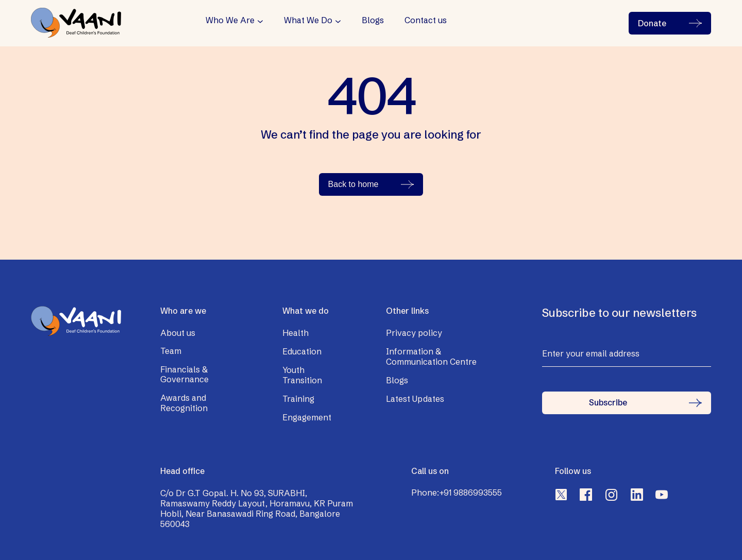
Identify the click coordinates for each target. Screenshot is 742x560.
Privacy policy (414, 333)
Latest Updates (415, 399)
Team (171, 351)
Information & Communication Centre (431, 357)
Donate (670, 23)
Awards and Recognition (184, 403)
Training (298, 399)
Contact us (426, 20)
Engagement (307, 417)
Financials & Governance (184, 375)
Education (302, 351)
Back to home (371, 184)
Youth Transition (302, 375)
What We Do (308, 20)
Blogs (373, 20)
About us (178, 333)
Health (296, 333)
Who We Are (230, 20)
